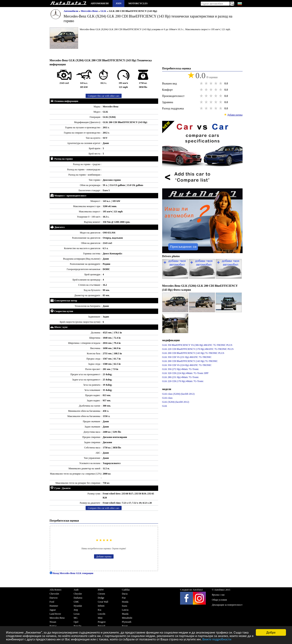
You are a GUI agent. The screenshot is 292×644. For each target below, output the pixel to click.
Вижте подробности (217, 640)
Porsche (78, 626)
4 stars (216, 83)
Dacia (125, 594)
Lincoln (102, 614)
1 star (202, 83)
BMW (101, 590)
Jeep (76, 610)
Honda (125, 602)
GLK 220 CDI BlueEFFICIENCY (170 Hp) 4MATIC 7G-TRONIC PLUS (198, 349)
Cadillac (126, 590)
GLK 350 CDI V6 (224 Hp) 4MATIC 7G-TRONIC (187, 365)
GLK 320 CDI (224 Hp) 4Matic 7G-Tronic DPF (185, 373)
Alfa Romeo (56, 590)
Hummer (54, 606)
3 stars (211, 83)
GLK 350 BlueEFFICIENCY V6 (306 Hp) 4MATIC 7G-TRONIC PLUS (197, 345)
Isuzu (125, 606)
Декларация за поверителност (227, 605)
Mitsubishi (127, 618)
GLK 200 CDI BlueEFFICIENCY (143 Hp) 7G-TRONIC (190, 361)
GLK (104, 11)
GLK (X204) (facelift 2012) (176, 402)
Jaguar (53, 610)
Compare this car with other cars (103, 96)
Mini (100, 618)
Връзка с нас (218, 595)
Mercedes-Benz (90, 11)
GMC (76, 602)
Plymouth (127, 622)
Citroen (101, 594)
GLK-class (167, 398)
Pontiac (53, 626)
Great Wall (103, 602)
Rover (125, 626)
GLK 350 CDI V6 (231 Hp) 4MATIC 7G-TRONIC (187, 357)
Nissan (53, 622)
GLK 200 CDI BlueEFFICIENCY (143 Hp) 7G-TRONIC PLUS (193, 353)
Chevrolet (54, 594)
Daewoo (54, 598)
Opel (76, 622)
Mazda (125, 614)
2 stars (207, 83)
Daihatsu (78, 598)
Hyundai (78, 606)
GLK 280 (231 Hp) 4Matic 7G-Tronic (181, 377)
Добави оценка (104, 557)
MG (76, 618)
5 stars (221, 83)
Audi (76, 590)
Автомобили (100, 3)
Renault (102, 626)
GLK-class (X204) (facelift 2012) (178, 394)
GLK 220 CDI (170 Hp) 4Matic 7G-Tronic (183, 381)
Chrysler (78, 594)
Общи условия (219, 600)
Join (118, 3)
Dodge (101, 598)
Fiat (124, 598)
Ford (52, 602)
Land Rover (55, 614)
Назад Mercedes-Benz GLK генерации (72, 573)
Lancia (125, 610)
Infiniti (101, 606)
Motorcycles (138, 3)
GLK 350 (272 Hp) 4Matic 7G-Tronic (181, 369)
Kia (100, 610)
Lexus (77, 614)
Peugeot (102, 622)
